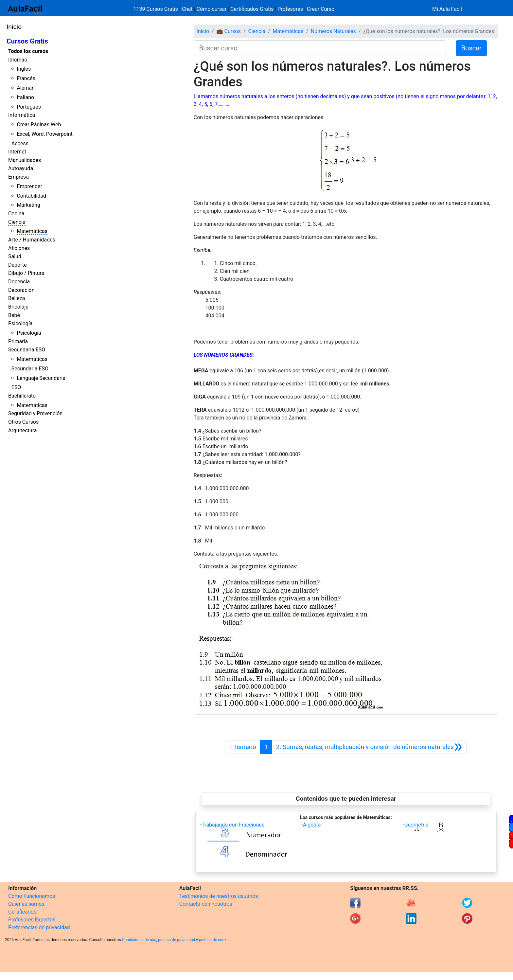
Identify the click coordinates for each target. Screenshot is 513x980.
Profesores (290, 9)
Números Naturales (333, 31)
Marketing (28, 205)
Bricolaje (18, 307)
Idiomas (18, 60)
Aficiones (19, 248)
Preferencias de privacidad (39, 927)
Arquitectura (22, 430)
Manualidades (25, 160)
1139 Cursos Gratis (156, 9)
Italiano (25, 97)
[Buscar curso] (320, 48)
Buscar (471, 48)
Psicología (20, 323)
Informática (22, 115)
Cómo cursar (212, 9)
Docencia (19, 282)
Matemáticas (32, 231)
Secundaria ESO (27, 350)
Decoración (21, 290)
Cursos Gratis (27, 41)
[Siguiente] (369, 747)
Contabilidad (31, 196)
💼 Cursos (229, 31)
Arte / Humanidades (32, 240)
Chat (187, 9)
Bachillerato (22, 396)
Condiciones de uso (139, 940)
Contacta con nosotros (206, 904)
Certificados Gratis (252, 9)
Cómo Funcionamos (32, 896)
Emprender (29, 186)
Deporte (18, 265)
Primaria (18, 341)
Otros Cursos (23, 422)
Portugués (29, 107)
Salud (15, 256)
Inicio (14, 27)
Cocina (16, 214)
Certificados (22, 912)
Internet (17, 152)
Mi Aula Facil (447, 9)
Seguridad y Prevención (35, 413)
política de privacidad (177, 940)
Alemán (26, 88)
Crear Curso (321, 9)
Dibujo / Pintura (26, 273)
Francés (26, 78)
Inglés (24, 69)
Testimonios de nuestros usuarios (219, 896)
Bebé (14, 315)
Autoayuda (21, 168)
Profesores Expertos (32, 920)
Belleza (17, 298)
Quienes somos (26, 904)
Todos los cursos (28, 51)
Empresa (18, 177)
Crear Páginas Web (39, 125)
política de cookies (215, 940)
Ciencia (17, 222)
